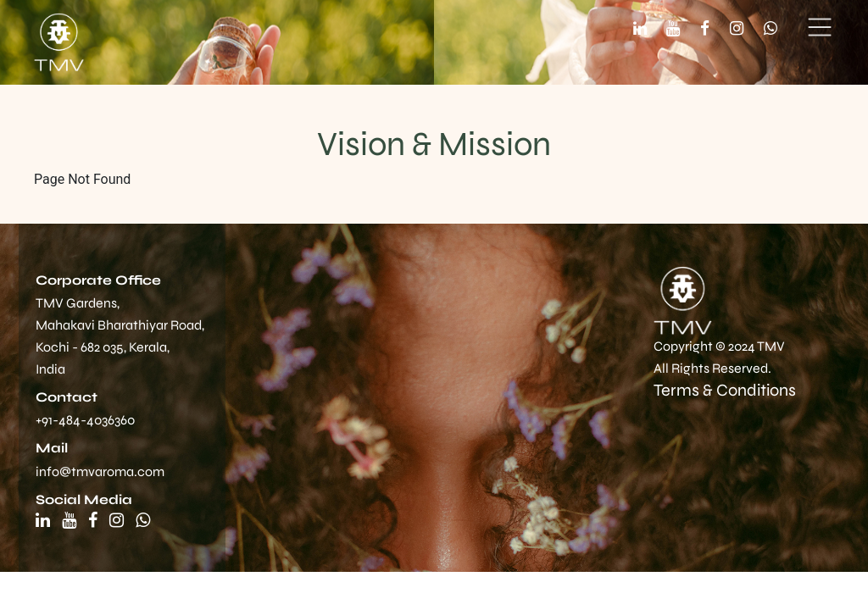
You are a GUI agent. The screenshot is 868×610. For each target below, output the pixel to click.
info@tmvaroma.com (100, 471)
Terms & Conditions (725, 390)
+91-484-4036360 (85, 420)
